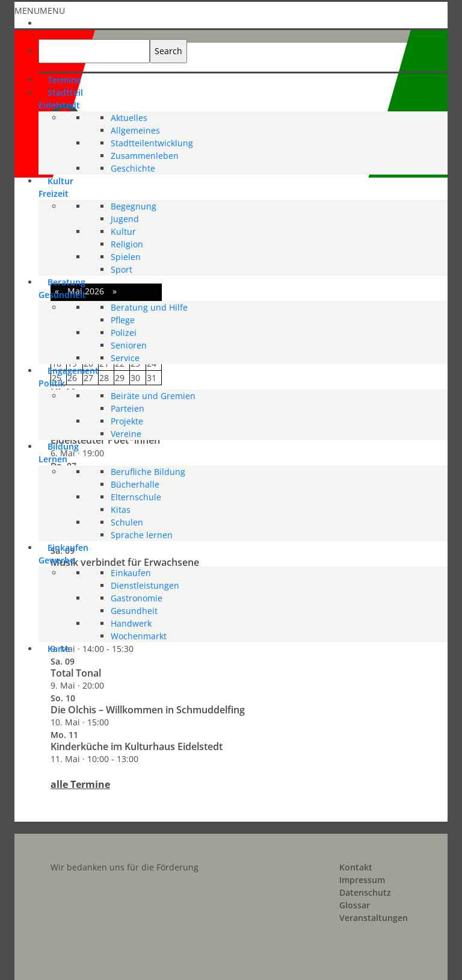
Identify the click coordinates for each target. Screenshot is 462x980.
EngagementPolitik (69, 377)
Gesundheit (134, 611)
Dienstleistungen (145, 585)
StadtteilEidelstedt (61, 99)
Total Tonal (76, 673)
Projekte (127, 421)
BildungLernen (59, 453)
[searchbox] (94, 51)
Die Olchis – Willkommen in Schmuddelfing (148, 710)
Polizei (124, 333)
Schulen (127, 522)
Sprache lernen (142, 535)
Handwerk (131, 623)
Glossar (355, 905)
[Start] (48, 22)
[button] (40, 11)
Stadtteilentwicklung (152, 143)
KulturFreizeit (56, 187)
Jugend (125, 219)
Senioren (129, 345)
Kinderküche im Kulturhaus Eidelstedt (137, 746)
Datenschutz (365, 892)
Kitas (121, 510)
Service (125, 358)
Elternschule (136, 497)
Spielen (126, 257)
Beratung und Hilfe (149, 307)
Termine (64, 80)
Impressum (362, 880)
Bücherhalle (135, 484)
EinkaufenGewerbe (63, 554)
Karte (59, 649)
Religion (127, 244)
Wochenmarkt (139, 636)
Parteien (128, 408)
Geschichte (133, 168)
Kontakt (356, 867)
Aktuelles (129, 118)
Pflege (123, 320)
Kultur (123, 231)
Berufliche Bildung (148, 472)
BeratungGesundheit (62, 288)
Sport (122, 269)
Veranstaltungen (374, 918)
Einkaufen (131, 573)
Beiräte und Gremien (153, 396)
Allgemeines (135, 130)
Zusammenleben (145, 156)
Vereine (126, 434)
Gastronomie (137, 598)
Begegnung (134, 206)
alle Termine (80, 784)
